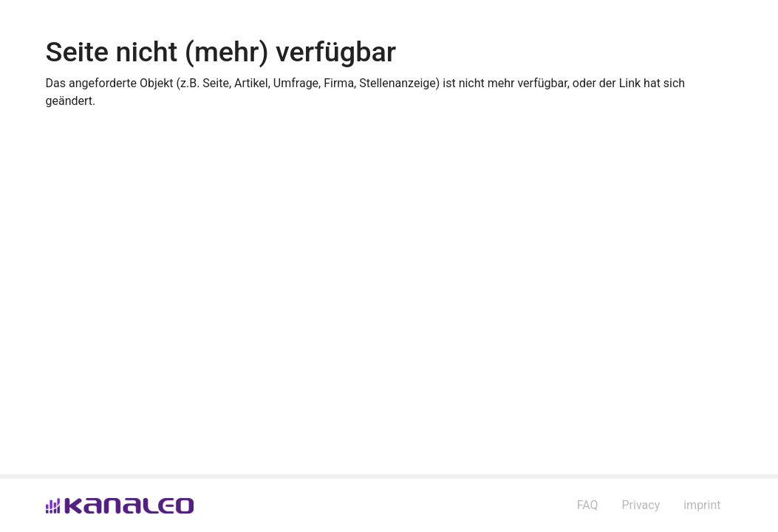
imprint (702, 505)
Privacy (641, 505)
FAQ (588, 505)
